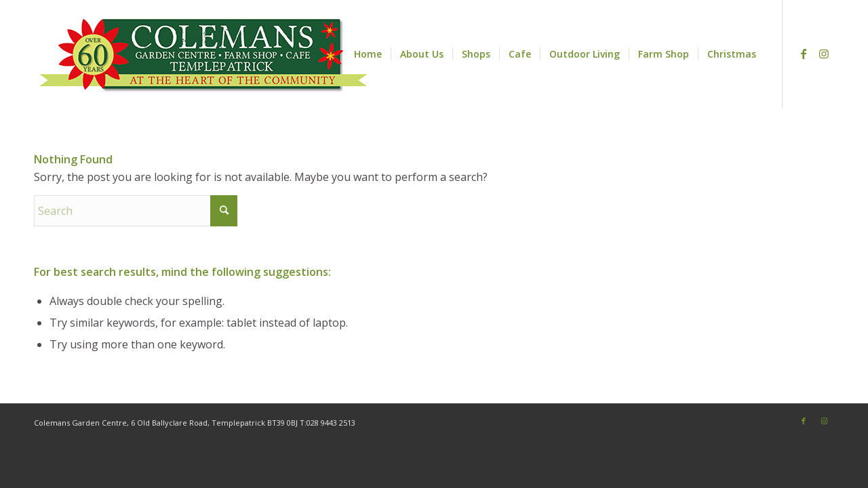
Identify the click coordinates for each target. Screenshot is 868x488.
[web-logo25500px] (203, 54)
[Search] (136, 211)
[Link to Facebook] (804, 54)
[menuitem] (368, 54)
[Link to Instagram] (824, 54)
